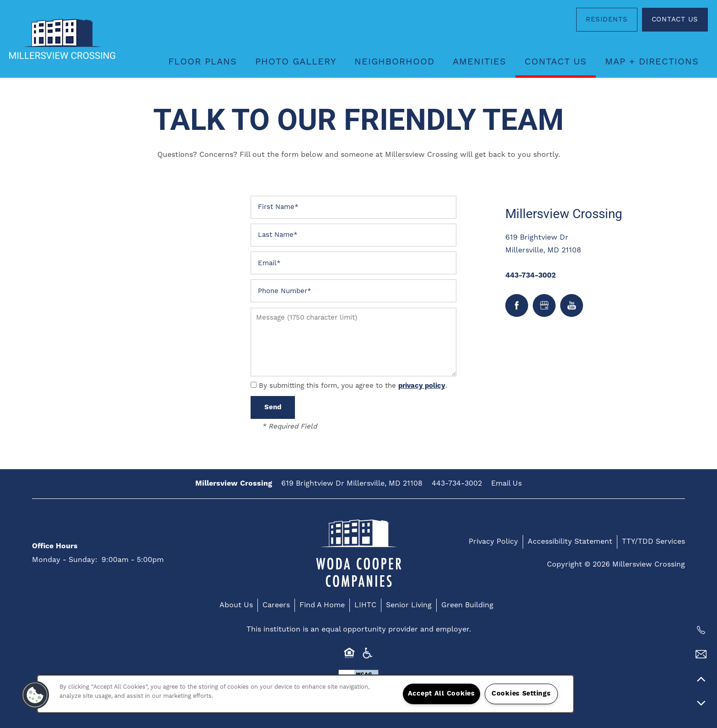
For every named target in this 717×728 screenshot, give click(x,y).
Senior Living (409, 605)
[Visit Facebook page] (517, 305)
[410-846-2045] (701, 630)
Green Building (467, 605)
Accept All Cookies (441, 694)
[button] (607, 20)
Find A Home (322, 605)
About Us (236, 605)
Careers (276, 605)
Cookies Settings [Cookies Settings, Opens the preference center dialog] (521, 694)
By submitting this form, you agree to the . (353, 386)
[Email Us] (701, 654)
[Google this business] (544, 305)
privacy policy (422, 386)
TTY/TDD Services (653, 541)
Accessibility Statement (570, 541)
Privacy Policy (493, 541)
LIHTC (365, 605)
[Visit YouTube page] (572, 305)
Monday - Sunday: (65, 560)
